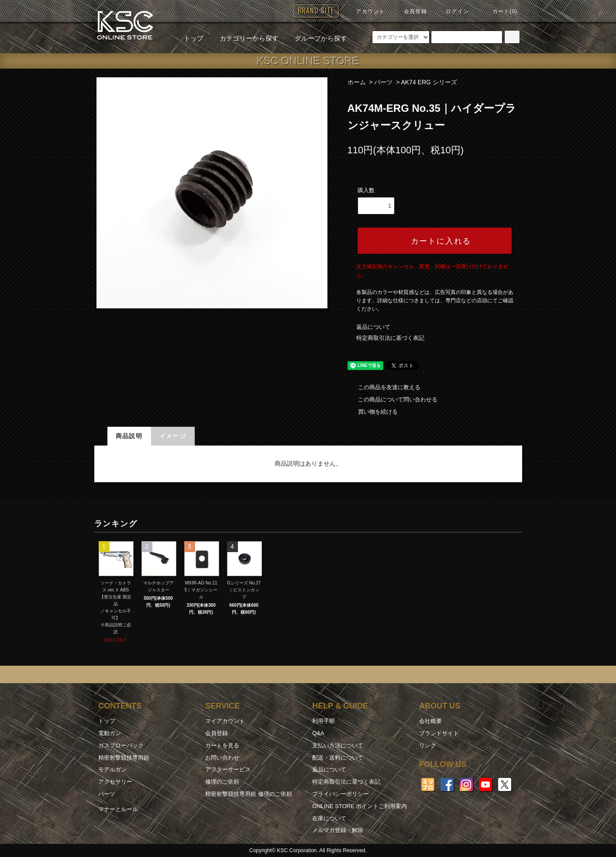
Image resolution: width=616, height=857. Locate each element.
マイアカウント (225, 721)
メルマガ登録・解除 (338, 830)
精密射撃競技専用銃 (124, 758)
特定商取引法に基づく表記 (390, 338)
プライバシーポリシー (341, 794)
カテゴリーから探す (244, 38)
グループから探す (316, 38)
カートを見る (222, 745)
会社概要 (430, 721)
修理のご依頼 (222, 782)
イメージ (173, 436)
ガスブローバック (121, 745)
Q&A (318, 733)
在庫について (329, 818)
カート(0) (500, 11)
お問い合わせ (222, 758)
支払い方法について (338, 745)
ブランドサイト (439, 733)
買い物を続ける (373, 412)
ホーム (357, 82)
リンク (428, 745)
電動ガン (110, 733)
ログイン (452, 11)
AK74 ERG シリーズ (429, 82)
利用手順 (323, 721)
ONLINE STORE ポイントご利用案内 (360, 806)
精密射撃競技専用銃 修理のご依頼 (249, 794)
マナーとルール (118, 809)
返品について (373, 327)
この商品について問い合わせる (392, 399)
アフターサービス (228, 769)
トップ (194, 38)
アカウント (365, 11)
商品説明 (129, 436)
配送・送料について (338, 758)
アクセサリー (115, 782)
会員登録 (410, 11)
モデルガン (112, 769)
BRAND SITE (316, 10)
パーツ (383, 82)
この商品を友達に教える (384, 387)
